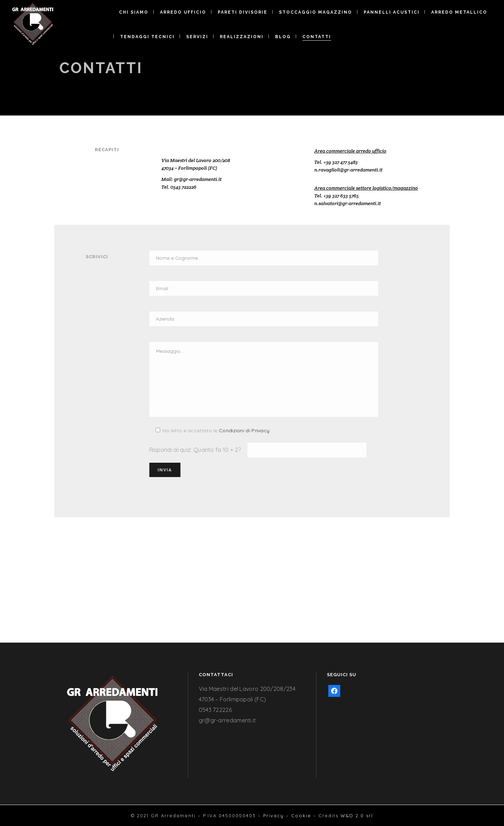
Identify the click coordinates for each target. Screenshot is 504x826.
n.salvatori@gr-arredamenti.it (348, 203)
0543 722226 (183, 187)
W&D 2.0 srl (357, 815)
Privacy (274, 815)
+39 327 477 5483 (341, 162)
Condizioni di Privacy (198, 430)
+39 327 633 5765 (341, 196)
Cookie (301, 815)
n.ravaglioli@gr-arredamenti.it (348, 170)
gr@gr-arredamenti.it (198, 179)
